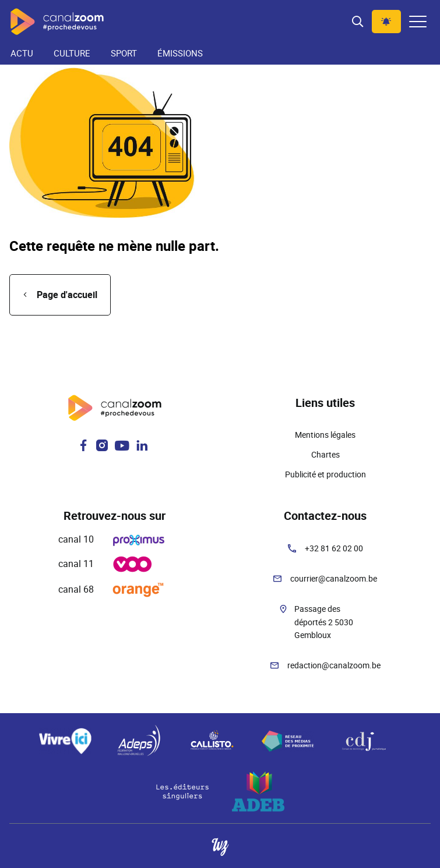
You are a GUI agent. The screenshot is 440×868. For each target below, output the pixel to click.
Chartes (325, 454)
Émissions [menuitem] (180, 53)
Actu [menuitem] (22, 53)
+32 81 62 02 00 (334, 548)
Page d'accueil (67, 295)
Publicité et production (325, 474)
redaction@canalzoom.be (334, 665)
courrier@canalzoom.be (334, 578)
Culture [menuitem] (72, 53)
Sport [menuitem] (124, 53)
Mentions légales (325, 435)
